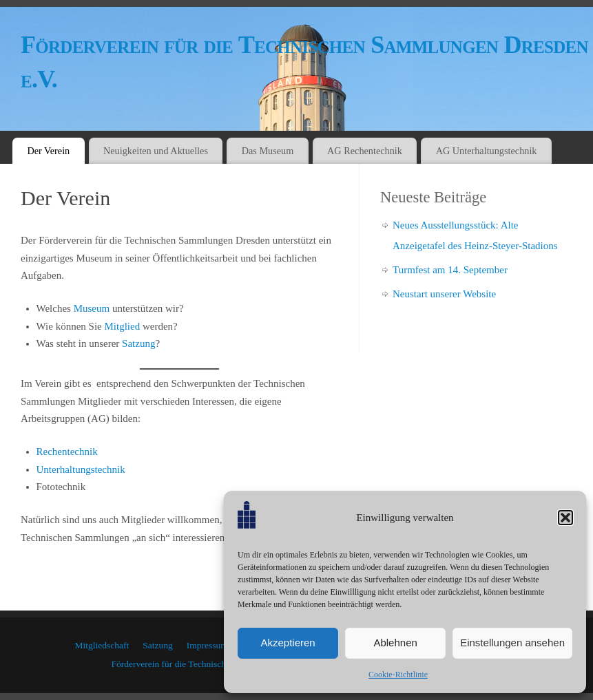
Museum (92, 308)
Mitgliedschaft (102, 645)
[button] (565, 518)
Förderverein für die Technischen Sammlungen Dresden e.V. (304, 62)
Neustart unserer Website (444, 294)
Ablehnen (395, 643)
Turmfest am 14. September (450, 270)
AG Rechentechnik (365, 151)
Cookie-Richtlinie (398, 675)
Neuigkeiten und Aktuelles (156, 151)
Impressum (207, 645)
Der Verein (48, 151)
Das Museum (268, 151)
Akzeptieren (288, 643)
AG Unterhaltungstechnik (487, 151)
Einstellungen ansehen (512, 643)
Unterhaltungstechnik (81, 469)
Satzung (138, 343)
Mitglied (122, 326)
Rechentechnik (67, 452)
